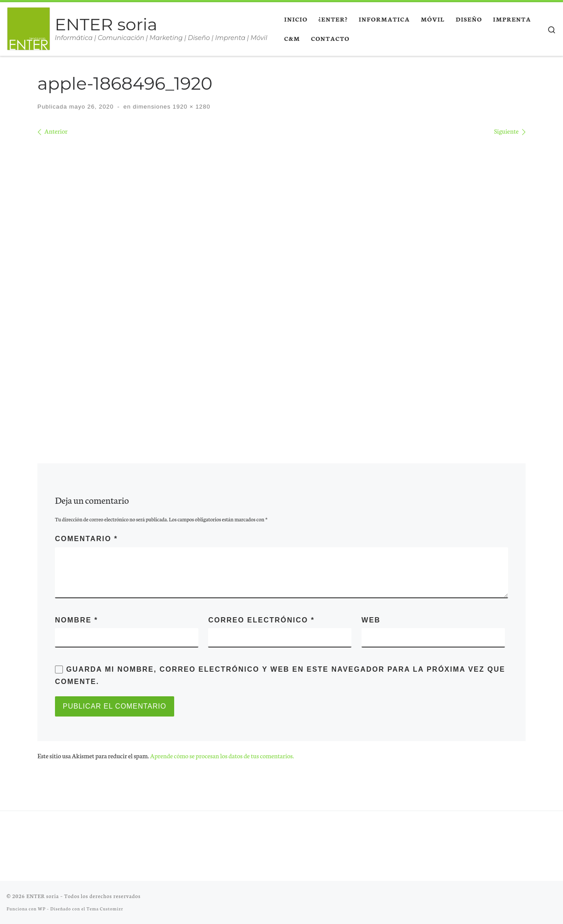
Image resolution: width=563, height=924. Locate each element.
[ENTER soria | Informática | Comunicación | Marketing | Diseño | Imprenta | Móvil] (29, 27)
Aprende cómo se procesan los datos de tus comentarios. (222, 756)
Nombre (77, 620)
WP (42, 908)
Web (371, 620)
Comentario (86, 539)
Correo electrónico (261, 620)
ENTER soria (43, 896)
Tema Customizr (105, 908)
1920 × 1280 (190, 107)
